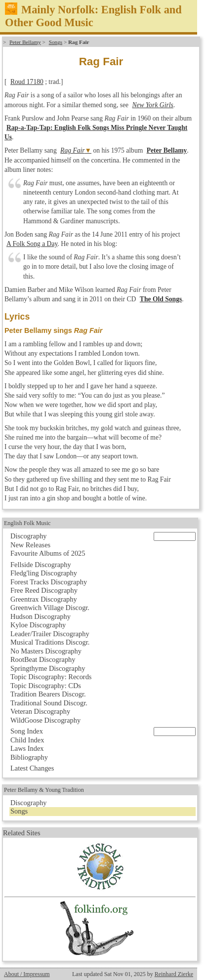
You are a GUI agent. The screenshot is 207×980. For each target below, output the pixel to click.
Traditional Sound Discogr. (49, 703)
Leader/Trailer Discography (50, 634)
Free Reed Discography (44, 590)
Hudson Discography (41, 616)
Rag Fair (72, 150)
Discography (29, 536)
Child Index (27, 740)
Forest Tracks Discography (49, 582)
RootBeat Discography (43, 659)
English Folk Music (27, 523)
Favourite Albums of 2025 (48, 553)
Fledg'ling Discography (44, 573)
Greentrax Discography (44, 599)
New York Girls (152, 105)
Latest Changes (32, 768)
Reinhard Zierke (174, 974)
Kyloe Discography (38, 625)
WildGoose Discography (45, 720)
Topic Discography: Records (51, 677)
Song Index (27, 731)
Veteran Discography (40, 711)
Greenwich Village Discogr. (50, 608)
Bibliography (29, 757)
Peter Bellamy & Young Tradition (44, 790)
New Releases (30, 545)
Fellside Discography (41, 565)
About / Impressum (27, 974)
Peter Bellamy (25, 42)
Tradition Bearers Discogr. (48, 694)
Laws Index (27, 748)
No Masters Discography (46, 651)
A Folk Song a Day (32, 244)
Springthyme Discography (48, 668)
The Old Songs (161, 299)
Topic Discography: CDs (46, 686)
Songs (56, 42)
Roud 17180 (27, 82)
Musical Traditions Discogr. (50, 642)
